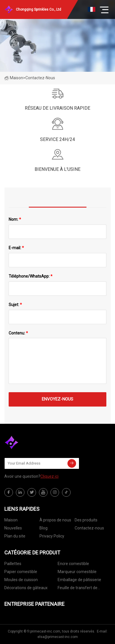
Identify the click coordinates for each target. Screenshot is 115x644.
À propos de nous (55, 520)
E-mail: (16, 248)
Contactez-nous (89, 528)
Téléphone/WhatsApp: (31, 276)
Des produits (86, 520)
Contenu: (18, 333)
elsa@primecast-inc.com (58, 637)
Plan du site (15, 536)
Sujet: (15, 305)
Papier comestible (21, 572)
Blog (44, 528)
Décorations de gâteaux (26, 588)
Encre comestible (73, 564)
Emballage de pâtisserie (79, 580)
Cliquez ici (49, 476)
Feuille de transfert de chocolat (78, 589)
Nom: (15, 219)
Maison (14, 78)
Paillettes (13, 564)
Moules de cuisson (21, 580)
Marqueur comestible (77, 572)
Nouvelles (13, 528)
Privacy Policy (52, 536)
